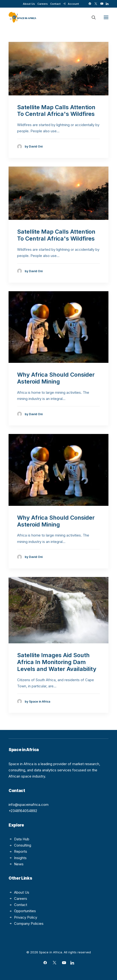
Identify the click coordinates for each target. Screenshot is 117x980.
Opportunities (25, 911)
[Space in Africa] (22, 17)
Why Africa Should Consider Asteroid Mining (56, 378)
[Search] (92, 17)
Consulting (23, 845)
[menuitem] (29, 4)
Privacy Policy (26, 917)
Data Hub (22, 839)
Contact (55, 4)
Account (73, 4)
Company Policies (29, 923)
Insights (20, 858)
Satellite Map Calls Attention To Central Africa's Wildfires (56, 111)
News (19, 864)
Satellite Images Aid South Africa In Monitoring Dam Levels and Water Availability (57, 662)
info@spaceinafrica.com (29, 805)
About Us (29, 4)
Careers (43, 4)
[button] (90, 4)
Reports (21, 851)
